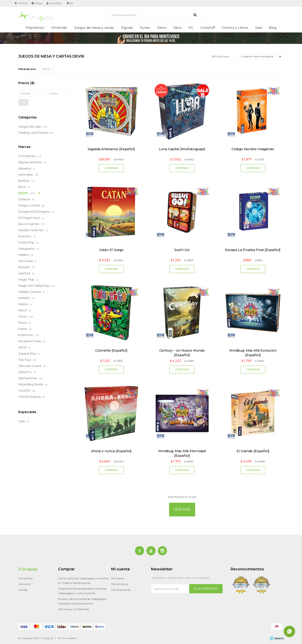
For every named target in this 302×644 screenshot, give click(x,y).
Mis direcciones (121, 590)
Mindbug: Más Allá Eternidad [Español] (182, 453)
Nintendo (59, 28)
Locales (23, 3)
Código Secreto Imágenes (253, 149)
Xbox (178, 28)
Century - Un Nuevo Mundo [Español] (182, 353)
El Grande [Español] (253, 451)
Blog (273, 28)
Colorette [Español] (111, 350)
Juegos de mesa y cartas (94, 28)
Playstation (35, 28)
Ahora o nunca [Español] (111, 451)
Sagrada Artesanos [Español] (111, 149)
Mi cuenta (118, 578)
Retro (162, 28)
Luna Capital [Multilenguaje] (182, 149)
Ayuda (39, 3)
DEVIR (46, 69)
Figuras (127, 28)
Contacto (24, 584)
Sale (259, 28)
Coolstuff (208, 28)
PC (191, 28)
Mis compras (120, 584)
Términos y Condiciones (74, 609)
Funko (145, 28)
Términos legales (67, 638)
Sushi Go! (182, 250)
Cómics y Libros (235, 28)
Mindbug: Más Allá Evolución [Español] (253, 353)
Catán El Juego (111, 250)
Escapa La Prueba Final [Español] (253, 250)
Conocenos (26, 578)
